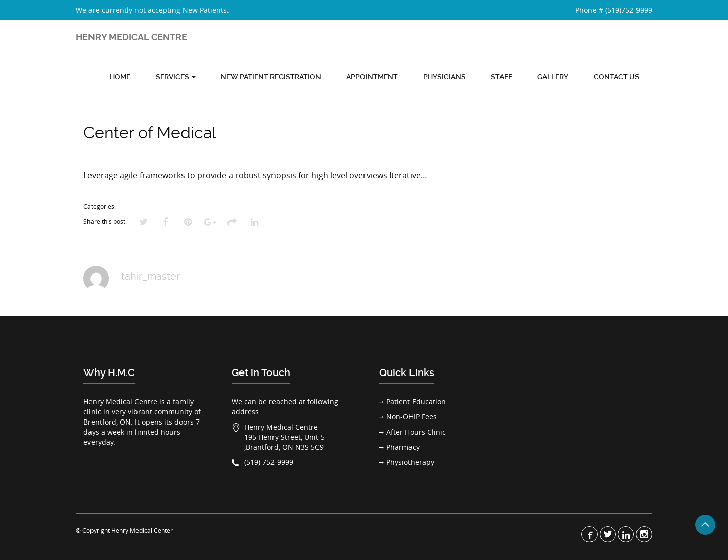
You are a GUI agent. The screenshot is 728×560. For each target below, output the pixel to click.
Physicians (444, 77)
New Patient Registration (271, 77)
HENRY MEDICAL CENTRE (131, 37)
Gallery (553, 77)
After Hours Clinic (416, 432)
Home (120, 77)
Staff (502, 77)
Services (176, 77)
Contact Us (617, 77)
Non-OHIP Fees (412, 417)
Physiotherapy (410, 462)
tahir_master (151, 276)
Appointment (372, 77)
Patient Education (416, 402)
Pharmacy (403, 447)
